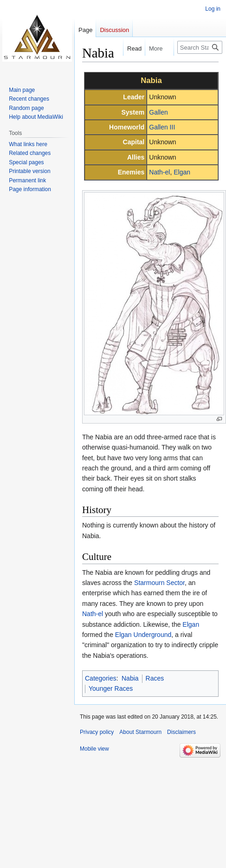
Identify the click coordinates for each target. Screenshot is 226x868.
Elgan (182, 172)
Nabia (130, 678)
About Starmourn (140, 732)
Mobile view (94, 749)
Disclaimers (181, 732)
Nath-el (159, 172)
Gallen (158, 112)
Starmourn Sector (159, 583)
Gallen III (162, 127)
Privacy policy (97, 732)
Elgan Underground (143, 635)
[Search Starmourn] (200, 47)
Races (155, 678)
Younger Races (111, 688)
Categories (101, 678)
